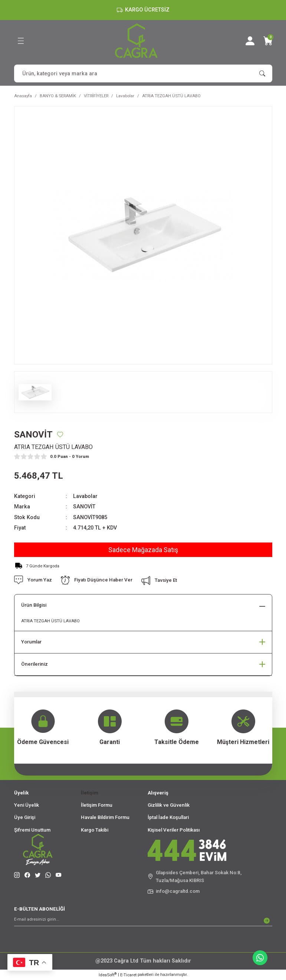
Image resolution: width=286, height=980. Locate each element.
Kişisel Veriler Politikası (174, 830)
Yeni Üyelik (27, 805)
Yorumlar (31, 642)
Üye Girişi (25, 817)
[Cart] (268, 41)
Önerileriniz (34, 664)
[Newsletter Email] (143, 921)
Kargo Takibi (95, 830)
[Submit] (267, 921)
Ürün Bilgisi (34, 605)
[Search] (143, 73)
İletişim (90, 793)
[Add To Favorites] (60, 435)
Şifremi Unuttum (32, 830)
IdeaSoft (108, 975)
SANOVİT (84, 507)
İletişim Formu (97, 805)
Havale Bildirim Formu (105, 817)
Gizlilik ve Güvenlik (169, 805)
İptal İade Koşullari (168, 817)
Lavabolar (85, 496)
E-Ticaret (128, 975)
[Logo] (136, 41)
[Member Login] (250, 41)
